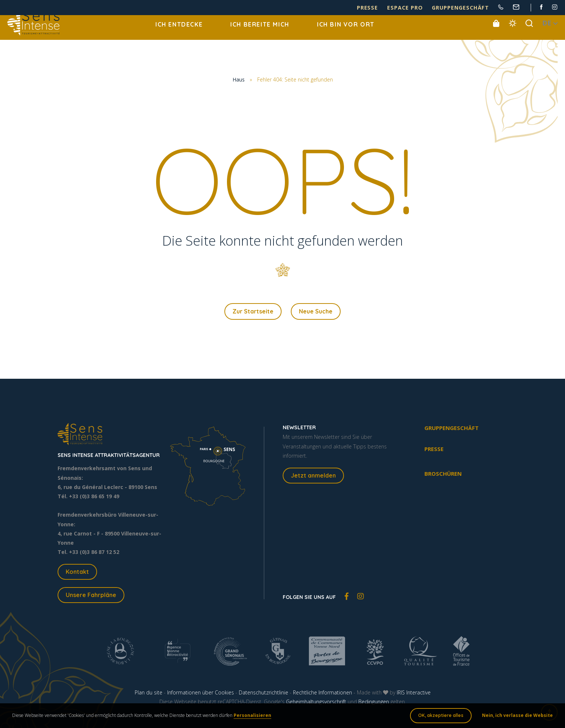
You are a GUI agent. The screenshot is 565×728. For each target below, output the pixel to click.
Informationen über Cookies (201, 694)
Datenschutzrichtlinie (263, 694)
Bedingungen (374, 703)
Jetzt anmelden (313, 477)
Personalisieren (255, 717)
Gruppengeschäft (468, 8)
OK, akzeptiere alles (438, 717)
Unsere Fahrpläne (91, 597)
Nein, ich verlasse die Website (515, 717)
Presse (392, 8)
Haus (239, 80)
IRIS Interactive (414, 694)
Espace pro (423, 8)
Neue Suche (316, 312)
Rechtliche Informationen (323, 694)
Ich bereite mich (260, 33)
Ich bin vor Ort (346, 33)
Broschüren (443, 475)
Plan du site (149, 694)
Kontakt (77, 573)
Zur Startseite (253, 312)
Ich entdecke (179, 33)
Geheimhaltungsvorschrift (316, 703)
